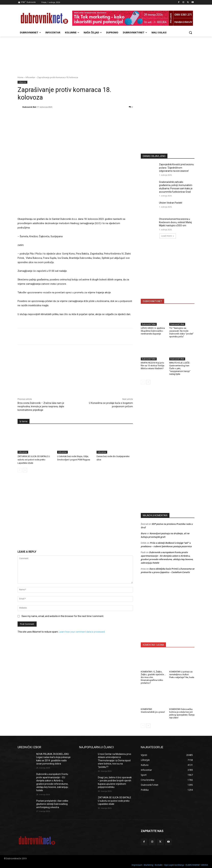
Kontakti (159, 865)
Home (20, 77)
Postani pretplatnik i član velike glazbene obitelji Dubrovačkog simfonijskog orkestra (52, 804)
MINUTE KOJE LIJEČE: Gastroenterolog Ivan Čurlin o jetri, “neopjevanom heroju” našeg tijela (180, 368)
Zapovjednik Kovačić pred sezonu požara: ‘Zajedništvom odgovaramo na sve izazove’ (176, 168)
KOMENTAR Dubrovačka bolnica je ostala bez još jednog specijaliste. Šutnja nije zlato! (182, 713)
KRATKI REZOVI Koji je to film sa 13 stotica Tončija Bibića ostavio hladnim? (153, 366)
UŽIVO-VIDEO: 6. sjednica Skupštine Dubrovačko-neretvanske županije (153, 331)
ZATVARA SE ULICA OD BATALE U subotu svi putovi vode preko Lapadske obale (34, 460)
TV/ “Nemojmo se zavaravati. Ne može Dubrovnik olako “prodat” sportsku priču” (181, 332)
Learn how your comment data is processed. (82, 632)
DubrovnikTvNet (149, 324)
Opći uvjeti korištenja (174, 865)
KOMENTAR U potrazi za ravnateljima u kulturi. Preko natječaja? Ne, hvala (182, 674)
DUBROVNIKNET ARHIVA (197, 865)
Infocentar (30, 77)
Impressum (137, 865)
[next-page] (25, 470)
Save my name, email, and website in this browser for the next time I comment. (63, 616)
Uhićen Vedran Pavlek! (171, 203)
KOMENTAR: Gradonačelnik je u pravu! (153, 711)
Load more (168, 236)
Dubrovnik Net (29, 107)
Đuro (143, 533)
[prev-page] (20, 470)
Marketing (149, 865)
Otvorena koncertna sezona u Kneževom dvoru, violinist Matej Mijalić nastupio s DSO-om (175, 222)
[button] (190, 33)
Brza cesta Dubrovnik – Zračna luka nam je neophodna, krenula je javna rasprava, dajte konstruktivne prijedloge (41, 406)
